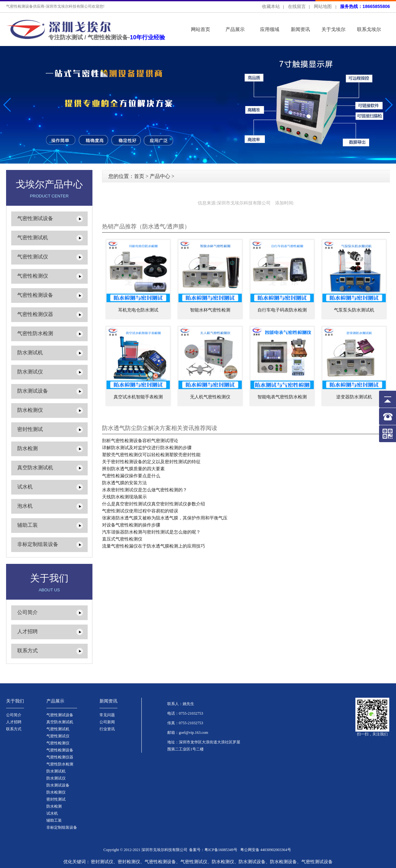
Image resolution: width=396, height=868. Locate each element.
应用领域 (270, 29)
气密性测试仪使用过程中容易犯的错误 (140, 511)
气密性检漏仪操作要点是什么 (131, 476)
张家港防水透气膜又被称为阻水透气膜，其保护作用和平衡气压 (165, 518)
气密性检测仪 (33, 276)
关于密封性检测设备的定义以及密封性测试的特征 (151, 462)
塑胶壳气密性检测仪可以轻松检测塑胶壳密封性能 (151, 455)
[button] (388, 105)
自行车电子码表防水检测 (282, 310)
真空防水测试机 (35, 468)
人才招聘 (28, 631)
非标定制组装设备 (38, 544)
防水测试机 (30, 353)
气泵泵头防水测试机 (354, 310)
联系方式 (28, 651)
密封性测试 (30, 429)
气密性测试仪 (33, 257)
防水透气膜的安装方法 (124, 483)
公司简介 (28, 612)
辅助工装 (28, 525)
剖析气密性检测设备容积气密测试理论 (140, 441)
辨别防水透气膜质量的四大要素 (133, 469)
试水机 (25, 487)
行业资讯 (107, 729)
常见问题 (107, 715)
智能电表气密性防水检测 (282, 397)
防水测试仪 (30, 372)
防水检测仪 (30, 410)
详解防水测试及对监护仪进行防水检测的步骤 (147, 448)
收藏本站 (271, 6)
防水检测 (28, 448)
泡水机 (25, 506)
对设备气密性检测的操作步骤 (131, 525)
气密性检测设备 (35, 295)
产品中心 (160, 176)
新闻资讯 (300, 29)
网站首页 (201, 29)
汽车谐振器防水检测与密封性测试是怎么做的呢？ (151, 532)
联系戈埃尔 (369, 29)
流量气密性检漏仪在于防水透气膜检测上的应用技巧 (154, 546)
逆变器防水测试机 (354, 397)
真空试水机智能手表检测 (138, 397)
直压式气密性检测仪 (122, 539)
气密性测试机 (33, 238)
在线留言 (297, 6)
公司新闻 (107, 722)
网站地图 (323, 6)
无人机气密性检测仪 (210, 397)
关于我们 (15, 701)
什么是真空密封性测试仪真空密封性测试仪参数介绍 (154, 504)
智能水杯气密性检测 (210, 310)
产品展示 (235, 29)
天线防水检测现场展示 (124, 497)
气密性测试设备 (35, 218)
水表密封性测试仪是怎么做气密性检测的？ (145, 490)
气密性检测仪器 (35, 314)
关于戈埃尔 (333, 29)
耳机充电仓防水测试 (138, 310)
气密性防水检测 (35, 333)
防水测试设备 (33, 391)
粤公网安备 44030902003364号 (266, 850)
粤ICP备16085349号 (221, 850)
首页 (139, 176)
